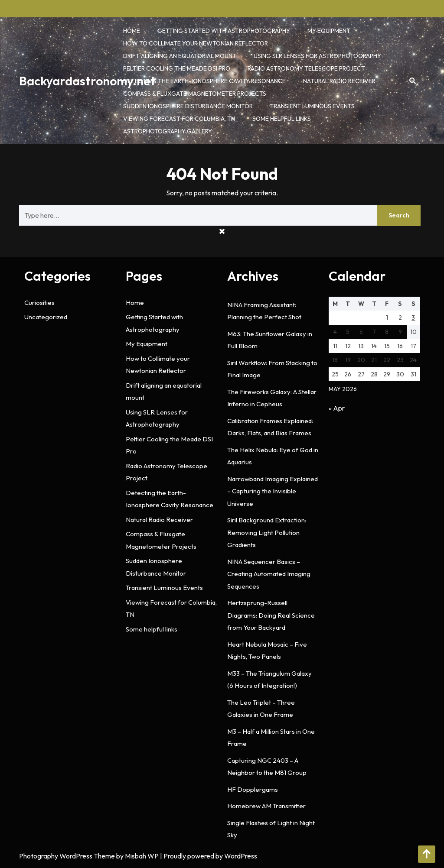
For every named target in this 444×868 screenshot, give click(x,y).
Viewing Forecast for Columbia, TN (179, 119)
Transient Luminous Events (312, 106)
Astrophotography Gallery (168, 131)
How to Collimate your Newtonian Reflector (196, 43)
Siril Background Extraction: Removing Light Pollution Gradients (267, 532)
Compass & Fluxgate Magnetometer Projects (195, 94)
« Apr (337, 408)
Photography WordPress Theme (67, 856)
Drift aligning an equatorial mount (180, 56)
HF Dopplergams (253, 789)
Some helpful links (282, 119)
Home (132, 31)
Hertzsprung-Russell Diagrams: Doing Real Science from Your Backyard (271, 615)
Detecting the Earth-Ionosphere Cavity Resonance (204, 81)
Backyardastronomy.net (87, 81)
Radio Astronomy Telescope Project (306, 68)
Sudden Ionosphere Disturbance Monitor (188, 106)
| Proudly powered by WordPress (209, 856)
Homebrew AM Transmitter (266, 806)
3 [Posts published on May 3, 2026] (413, 317)
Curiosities (39, 303)
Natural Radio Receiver (339, 81)
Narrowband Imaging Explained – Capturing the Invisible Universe (273, 491)
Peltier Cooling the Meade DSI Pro (177, 68)
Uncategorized (46, 317)
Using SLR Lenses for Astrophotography (317, 56)
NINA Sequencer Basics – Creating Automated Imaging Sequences (269, 574)
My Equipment (329, 31)
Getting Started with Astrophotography (224, 31)
